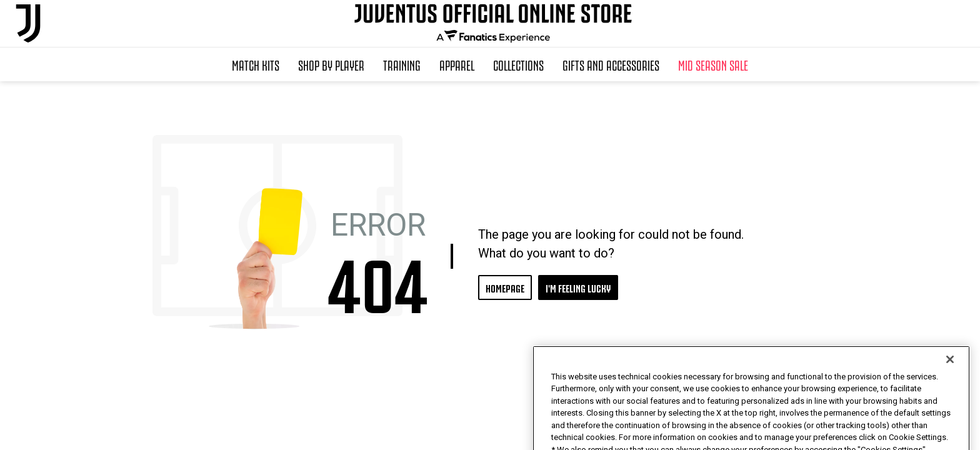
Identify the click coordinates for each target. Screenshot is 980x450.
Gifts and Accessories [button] (611, 64)
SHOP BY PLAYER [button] (331, 64)
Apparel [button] (457, 64)
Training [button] (402, 64)
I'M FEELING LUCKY (578, 287)
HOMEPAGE (505, 287)
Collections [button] (518, 64)
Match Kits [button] (256, 64)
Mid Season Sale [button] (713, 64)
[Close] (950, 381)
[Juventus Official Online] (28, 23)
